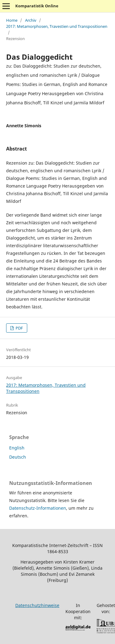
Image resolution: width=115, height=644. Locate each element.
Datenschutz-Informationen (38, 508)
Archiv (31, 20)
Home (12, 20)
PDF (19, 328)
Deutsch (18, 457)
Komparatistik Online (37, 6)
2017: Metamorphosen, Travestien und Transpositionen (57, 26)
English (17, 448)
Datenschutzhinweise (37, 605)
